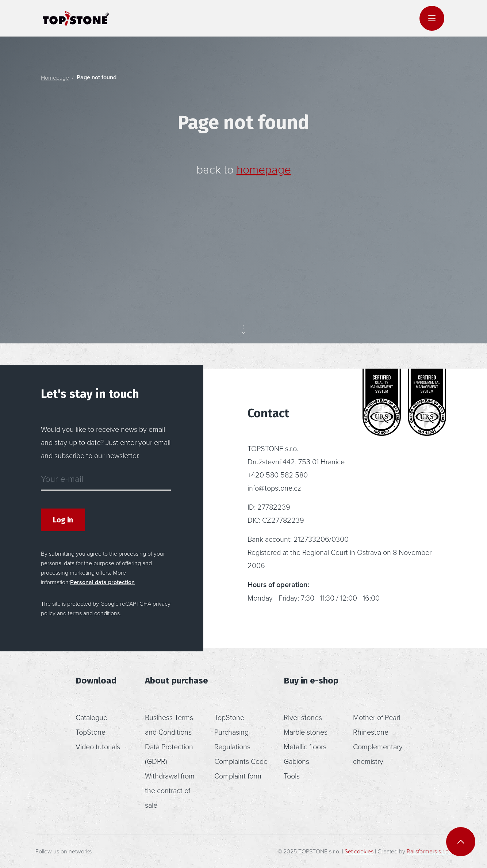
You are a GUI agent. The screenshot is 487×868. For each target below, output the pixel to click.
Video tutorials (98, 746)
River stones (303, 717)
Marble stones (306, 732)
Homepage (55, 77)
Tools (292, 776)
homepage (264, 169)
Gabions (296, 761)
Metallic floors (305, 746)
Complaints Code (241, 761)
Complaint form (238, 776)
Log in (63, 520)
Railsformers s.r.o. (428, 851)
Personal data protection (102, 582)
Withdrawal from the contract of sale (170, 790)
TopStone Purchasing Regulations (232, 732)
